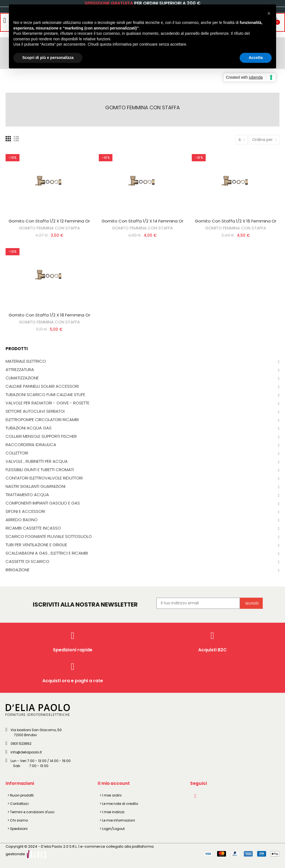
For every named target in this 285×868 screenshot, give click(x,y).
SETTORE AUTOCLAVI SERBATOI (35, 411)
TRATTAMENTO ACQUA (27, 495)
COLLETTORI (17, 453)
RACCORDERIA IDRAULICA (31, 445)
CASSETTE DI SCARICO (27, 562)
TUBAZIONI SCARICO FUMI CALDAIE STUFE (45, 395)
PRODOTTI (17, 349)
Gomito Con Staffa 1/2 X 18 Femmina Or (49, 315)
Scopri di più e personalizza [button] (48, 58)
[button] (269, 13)
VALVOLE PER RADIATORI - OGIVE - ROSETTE (47, 403)
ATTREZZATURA (20, 370)
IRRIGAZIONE (18, 570)
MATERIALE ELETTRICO (26, 361)
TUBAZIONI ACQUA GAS (29, 428)
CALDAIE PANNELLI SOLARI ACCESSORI (42, 386)
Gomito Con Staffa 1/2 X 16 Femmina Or (236, 221)
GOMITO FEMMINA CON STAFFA (49, 228)
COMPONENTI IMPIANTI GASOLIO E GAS (43, 503)
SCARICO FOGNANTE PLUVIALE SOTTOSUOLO (49, 536)
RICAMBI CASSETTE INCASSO (33, 528)
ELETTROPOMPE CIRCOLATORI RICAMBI (42, 420)
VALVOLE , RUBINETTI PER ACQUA (37, 461)
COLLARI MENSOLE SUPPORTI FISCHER (41, 436)
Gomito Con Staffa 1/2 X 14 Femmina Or (142, 221)
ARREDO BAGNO (22, 520)
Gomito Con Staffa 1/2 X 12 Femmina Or (49, 221)
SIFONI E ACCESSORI (25, 511)
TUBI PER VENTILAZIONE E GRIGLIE (36, 545)
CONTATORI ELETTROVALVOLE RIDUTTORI (44, 478)
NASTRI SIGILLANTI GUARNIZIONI (35, 486)
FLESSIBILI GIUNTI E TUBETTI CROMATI (40, 470)
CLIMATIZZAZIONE (22, 378)
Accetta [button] (256, 58)
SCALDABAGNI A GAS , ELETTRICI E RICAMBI (47, 553)
